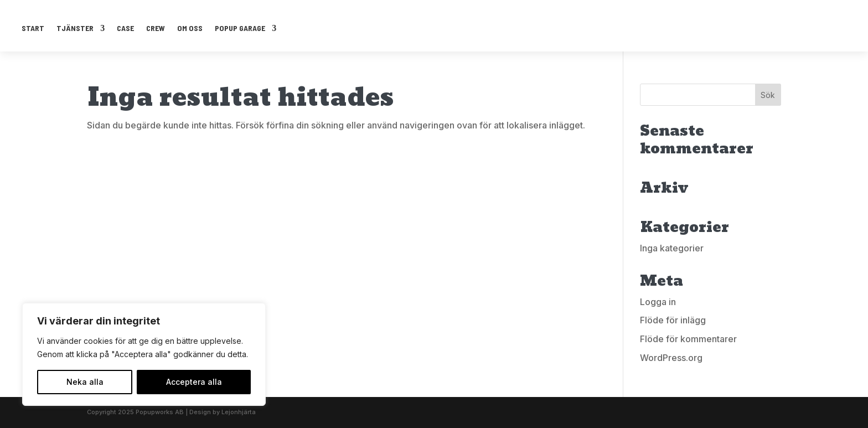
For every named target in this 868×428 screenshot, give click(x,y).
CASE (125, 28)
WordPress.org (671, 358)
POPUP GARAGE (240, 28)
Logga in (658, 302)
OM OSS (190, 28)
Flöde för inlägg (673, 320)
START (33, 28)
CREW (156, 28)
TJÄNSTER (75, 28)
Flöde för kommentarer (688, 339)
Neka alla (85, 382)
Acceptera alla (194, 382)
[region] (144, 354)
